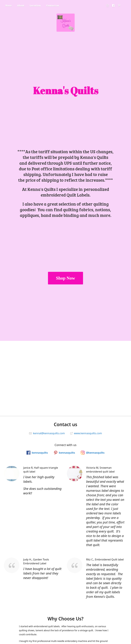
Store (8, 5)
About (21, 5)
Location (35, 5)
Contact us (52, 5)
